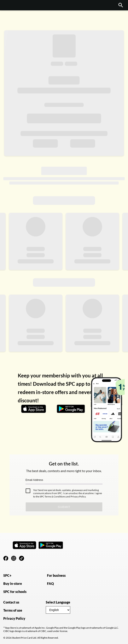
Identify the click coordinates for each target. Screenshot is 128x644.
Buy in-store (13, 583)
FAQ (50, 583)
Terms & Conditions (55, 496)
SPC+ (7, 575)
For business (56, 575)
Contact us (11, 602)
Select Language (58, 602)
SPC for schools (15, 592)
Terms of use (13, 610)
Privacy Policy (78, 496)
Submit (64, 507)
